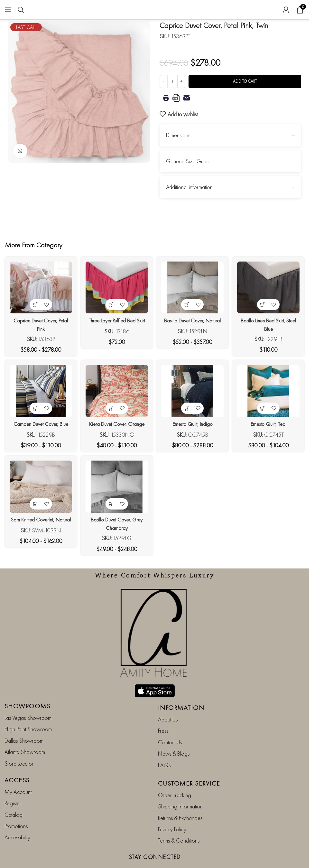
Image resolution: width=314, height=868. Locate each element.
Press (163, 712)
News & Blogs (174, 735)
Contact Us (170, 724)
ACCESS (17, 761)
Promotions (16, 807)
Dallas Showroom (24, 722)
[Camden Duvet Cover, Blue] (39, 391)
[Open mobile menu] (8, 10)
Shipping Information (180, 788)
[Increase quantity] (181, 81)
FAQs (164, 746)
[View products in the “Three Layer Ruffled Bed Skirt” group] (110, 301)
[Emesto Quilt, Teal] (271, 391)
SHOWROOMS (28, 687)
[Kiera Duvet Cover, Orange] (116, 391)
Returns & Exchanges (180, 799)
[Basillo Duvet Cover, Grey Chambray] (116, 497)
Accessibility (17, 819)
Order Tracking (175, 776)
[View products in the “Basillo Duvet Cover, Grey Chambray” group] (110, 512)
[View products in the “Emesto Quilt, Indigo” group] (188, 407)
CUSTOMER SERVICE (189, 765)
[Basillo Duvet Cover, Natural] (193, 286)
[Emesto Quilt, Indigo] (193, 391)
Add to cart (245, 81)
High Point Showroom (28, 710)
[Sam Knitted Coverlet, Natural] (39, 497)
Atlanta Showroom (25, 733)
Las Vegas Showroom (28, 699)
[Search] (21, 10)
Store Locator (19, 745)
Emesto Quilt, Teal (271, 422)
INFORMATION (181, 689)
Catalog (14, 796)
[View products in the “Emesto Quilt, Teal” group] (265, 407)
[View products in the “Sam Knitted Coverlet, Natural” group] (33, 512)
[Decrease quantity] (164, 81)
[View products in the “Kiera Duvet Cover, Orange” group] (110, 407)
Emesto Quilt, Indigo (193, 422)
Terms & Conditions (179, 822)
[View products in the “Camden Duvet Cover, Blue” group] (33, 407)
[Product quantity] (172, 81)
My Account (18, 773)
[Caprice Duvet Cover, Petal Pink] (39, 286)
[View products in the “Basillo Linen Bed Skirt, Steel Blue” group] (265, 301)
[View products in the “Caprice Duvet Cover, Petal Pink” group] (33, 301)
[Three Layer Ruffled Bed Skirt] (116, 286)
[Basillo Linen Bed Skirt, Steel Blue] (271, 286)
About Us (168, 701)
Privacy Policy (172, 811)
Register (13, 784)
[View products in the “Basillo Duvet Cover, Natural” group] (188, 301)
